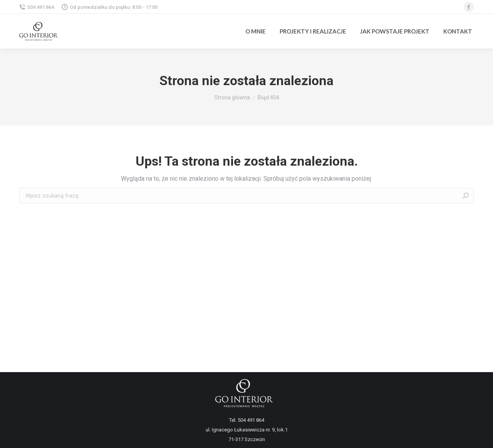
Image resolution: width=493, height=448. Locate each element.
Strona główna (232, 97)
